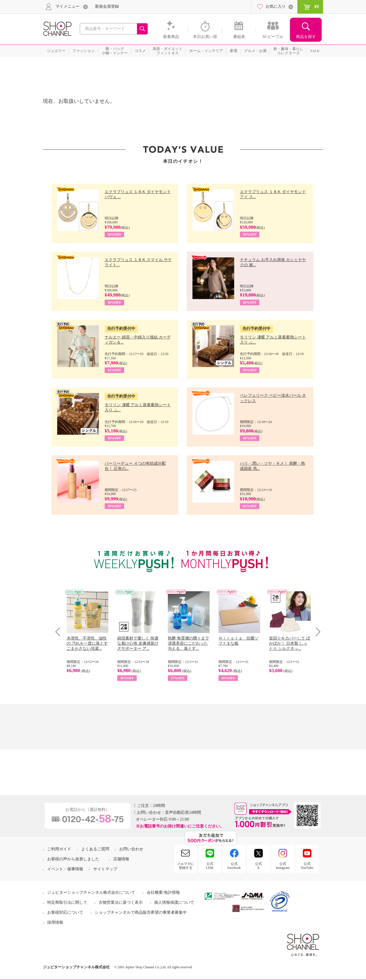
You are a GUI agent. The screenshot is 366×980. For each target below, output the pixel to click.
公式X (258, 866)
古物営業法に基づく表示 (121, 902)
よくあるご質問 (95, 849)
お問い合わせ (131, 849)
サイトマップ (105, 869)
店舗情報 (121, 859)
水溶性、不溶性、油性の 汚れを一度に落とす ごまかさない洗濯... (87, 643)
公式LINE (210, 866)
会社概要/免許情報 (163, 892)
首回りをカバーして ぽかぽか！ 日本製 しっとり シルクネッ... (290, 643)
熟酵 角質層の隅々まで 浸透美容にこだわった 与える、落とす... (188, 643)
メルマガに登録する (186, 866)
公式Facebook (234, 866)
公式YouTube (307, 866)
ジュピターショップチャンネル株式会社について (91, 892)
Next (316, 632)
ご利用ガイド (59, 849)
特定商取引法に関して (67, 902)
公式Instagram (283, 866)
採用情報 (55, 922)
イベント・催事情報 (65, 869)
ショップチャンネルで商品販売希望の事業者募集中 (141, 912)
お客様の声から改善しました (73, 859)
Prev (60, 632)
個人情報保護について (174, 902)
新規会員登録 (107, 6)
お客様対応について (65, 912)
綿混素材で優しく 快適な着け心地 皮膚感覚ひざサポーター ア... (138, 643)
